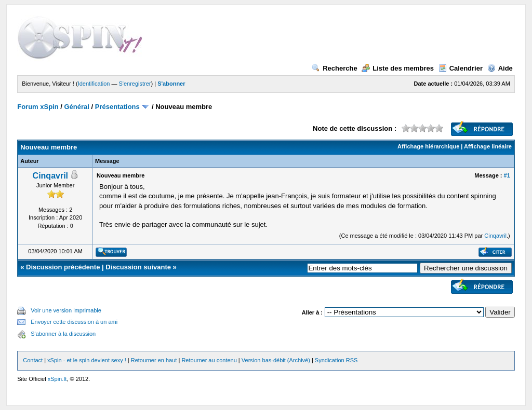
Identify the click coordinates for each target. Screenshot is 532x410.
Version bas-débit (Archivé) (276, 360)
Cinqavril (50, 176)
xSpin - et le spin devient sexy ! (87, 360)
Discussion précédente (63, 267)
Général (77, 107)
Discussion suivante (138, 267)
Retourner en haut (154, 360)
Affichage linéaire (488, 146)
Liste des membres (398, 68)
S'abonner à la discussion (63, 334)
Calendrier (461, 68)
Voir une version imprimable (66, 310)
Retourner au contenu (209, 360)
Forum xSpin (38, 107)
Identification (94, 84)
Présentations (117, 107)
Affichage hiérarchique (428, 146)
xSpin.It (57, 379)
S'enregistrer (135, 84)
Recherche (334, 68)
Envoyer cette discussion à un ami (74, 322)
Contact (33, 360)
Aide (500, 68)
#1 (507, 175)
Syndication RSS (336, 360)
